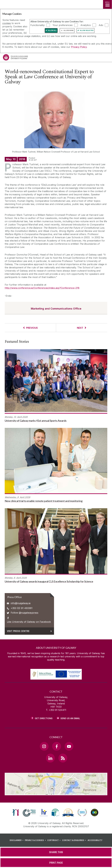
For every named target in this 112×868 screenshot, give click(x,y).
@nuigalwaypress (29, 613)
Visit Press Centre (18, 631)
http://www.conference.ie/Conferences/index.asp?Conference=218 (42, 288)
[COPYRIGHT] (54, 840)
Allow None (69, 30)
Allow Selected (87, 30)
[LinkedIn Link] (50, 758)
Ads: (101, 25)
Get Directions (44, 718)
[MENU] (107, 4)
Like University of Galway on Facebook (29, 622)
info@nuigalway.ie (21, 603)
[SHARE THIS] (56, 852)
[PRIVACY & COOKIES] (36, 840)
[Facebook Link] (57, 746)
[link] (16, 812)
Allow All (52, 30)
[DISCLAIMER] (17, 840)
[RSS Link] (63, 758)
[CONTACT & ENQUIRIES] (75, 840)
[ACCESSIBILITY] (95, 840)
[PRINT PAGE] (56, 863)
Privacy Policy (79, 47)
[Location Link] (56, 793)
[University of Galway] (15, 58)
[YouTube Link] (69, 746)
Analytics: (86, 25)
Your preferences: (63, 25)
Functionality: (38, 25)
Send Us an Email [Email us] (70, 718)
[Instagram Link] (44, 746)
